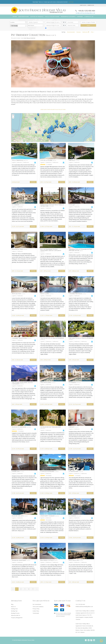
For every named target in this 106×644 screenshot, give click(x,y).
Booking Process (15, 613)
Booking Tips (14, 611)
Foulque (74, 205)
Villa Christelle (20, 160)
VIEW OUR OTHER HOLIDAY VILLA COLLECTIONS (53, 109)
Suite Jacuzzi (19, 294)
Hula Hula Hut (76, 560)
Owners (80, 17)
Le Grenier (18, 205)
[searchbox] (18, 22)
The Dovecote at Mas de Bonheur (52, 339)
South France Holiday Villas (22, 640)
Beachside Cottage (49, 560)
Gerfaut (74, 427)
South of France (37, 17)
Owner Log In (91, 5)
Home (15, 17)
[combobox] (18, 22)
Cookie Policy (36, 611)
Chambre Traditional (22, 338)
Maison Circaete (20, 516)
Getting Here (14, 609)
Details (33, 182)
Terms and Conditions (38, 606)
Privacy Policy (36, 609)
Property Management (17, 617)
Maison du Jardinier (21, 427)
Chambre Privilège (77, 294)
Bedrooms (85, 32)
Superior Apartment (21, 560)
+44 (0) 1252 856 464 (85, 11)
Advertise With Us (16, 615)
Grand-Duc (18, 471)
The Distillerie (48, 383)
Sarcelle (74, 160)
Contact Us (89, 17)
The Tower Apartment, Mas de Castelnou (22, 383)
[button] (46, 131)
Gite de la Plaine (48, 160)
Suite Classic (47, 294)
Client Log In (83, 5)
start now (71, 2)
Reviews (79, 32)
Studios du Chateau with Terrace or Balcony (52, 206)
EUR (52, 28)
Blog (12, 604)
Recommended (71, 32)
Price (92, 32)
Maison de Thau (20, 249)
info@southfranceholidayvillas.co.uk (85, 13)
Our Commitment (37, 604)
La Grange (75, 383)
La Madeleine (76, 471)
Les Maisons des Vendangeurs (51, 428)
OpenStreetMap (90, 141)
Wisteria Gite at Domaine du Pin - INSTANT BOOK (81, 250)
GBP (48, 28)
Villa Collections (52, 17)
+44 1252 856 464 (80, 604)
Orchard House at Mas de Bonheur (81, 339)
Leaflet (86, 141)
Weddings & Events (68, 17)
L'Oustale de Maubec (49, 471)
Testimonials (36, 613)
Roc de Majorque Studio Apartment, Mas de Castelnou (51, 250)
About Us (13, 606)
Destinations (24, 17)
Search (88, 25)
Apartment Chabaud (50, 516)
